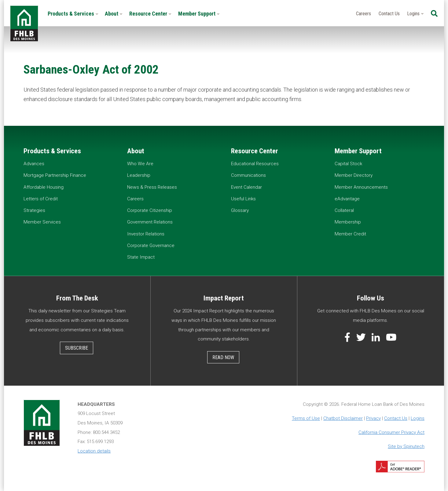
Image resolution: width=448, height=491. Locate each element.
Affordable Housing (44, 187)
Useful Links (243, 199)
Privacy (373, 418)
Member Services (42, 222)
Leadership (139, 175)
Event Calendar (246, 187)
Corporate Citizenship (150, 210)
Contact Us (389, 14)
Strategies (34, 210)
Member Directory (354, 175)
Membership (348, 222)
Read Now (223, 357)
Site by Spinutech (406, 446)
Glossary (240, 210)
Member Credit (350, 234)
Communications (248, 175)
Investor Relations (146, 234)
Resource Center (150, 14)
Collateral (344, 210)
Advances (34, 164)
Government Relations (150, 222)
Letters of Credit (41, 199)
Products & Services (73, 14)
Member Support (199, 14)
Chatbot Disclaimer (343, 418)
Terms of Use (306, 418)
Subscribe (77, 348)
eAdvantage (347, 199)
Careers (364, 14)
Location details (94, 451)
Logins (415, 14)
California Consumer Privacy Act (391, 432)
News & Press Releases (152, 187)
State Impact (141, 257)
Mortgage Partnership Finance (55, 175)
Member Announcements (361, 187)
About (114, 14)
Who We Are (140, 164)
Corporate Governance (151, 245)
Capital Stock (348, 164)
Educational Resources (255, 164)
